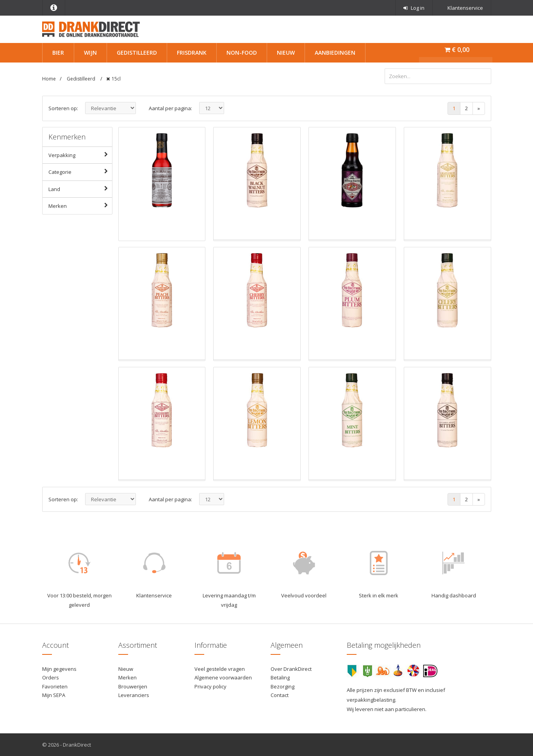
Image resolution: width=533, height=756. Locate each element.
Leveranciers (134, 695)
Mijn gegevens (59, 669)
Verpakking (80, 155)
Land (80, 189)
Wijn (90, 53)
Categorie (80, 172)
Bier (58, 53)
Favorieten (55, 686)
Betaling (280, 677)
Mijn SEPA (54, 695)
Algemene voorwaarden (223, 677)
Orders (51, 677)
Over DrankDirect (291, 669)
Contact (280, 695)
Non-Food (242, 53)
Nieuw (286, 53)
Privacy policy (210, 686)
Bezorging (283, 686)
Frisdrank (192, 53)
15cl (116, 79)
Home (49, 79)
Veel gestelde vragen (220, 669)
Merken (80, 206)
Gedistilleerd (137, 53)
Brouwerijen (133, 686)
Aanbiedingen (335, 53)
